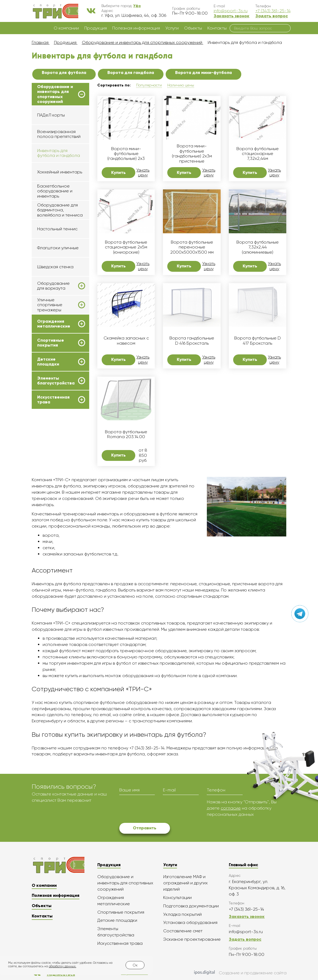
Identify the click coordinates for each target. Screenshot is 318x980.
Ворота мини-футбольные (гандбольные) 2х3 (126, 154)
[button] (137, 6)
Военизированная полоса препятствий (59, 134)
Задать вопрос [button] (272, 16)
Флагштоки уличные (58, 248)
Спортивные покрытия (51, 343)
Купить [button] (118, 172)
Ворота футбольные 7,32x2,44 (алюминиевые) (258, 247)
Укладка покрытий (182, 914)
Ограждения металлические (54, 324)
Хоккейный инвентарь (60, 172)
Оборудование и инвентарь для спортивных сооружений (55, 94)
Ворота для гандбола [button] (131, 72)
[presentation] (160, 810)
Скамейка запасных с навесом (126, 341)
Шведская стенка (55, 267)
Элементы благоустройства (56, 381)
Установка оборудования (190, 922)
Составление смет (183, 931)
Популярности (149, 85)
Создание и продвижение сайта (240, 973)
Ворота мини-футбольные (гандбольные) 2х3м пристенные (192, 153)
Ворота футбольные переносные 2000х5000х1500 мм (192, 247)
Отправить (145, 828)
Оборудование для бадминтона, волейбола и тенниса (60, 210)
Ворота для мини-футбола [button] (203, 72)
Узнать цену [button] (143, 173)
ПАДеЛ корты (51, 115)
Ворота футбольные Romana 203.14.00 (126, 434)
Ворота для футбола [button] (64, 72)
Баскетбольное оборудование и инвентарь (55, 191)
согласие (231, 808)
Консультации (177, 897)
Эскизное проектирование (192, 939)
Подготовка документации (191, 906)
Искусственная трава (53, 400)
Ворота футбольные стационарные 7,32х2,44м (258, 154)
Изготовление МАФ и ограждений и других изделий (185, 883)
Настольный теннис (57, 229)
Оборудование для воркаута (53, 286)
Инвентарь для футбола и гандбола (59, 153)
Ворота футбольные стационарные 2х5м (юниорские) (126, 247)
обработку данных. (62, 966)
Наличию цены (181, 85)
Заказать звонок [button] (232, 16)
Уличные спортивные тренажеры (50, 305)
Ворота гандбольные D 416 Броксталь (192, 341)
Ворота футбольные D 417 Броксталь (258, 341)
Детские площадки (48, 362)
